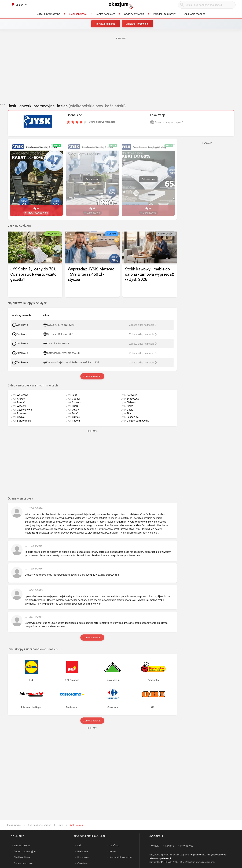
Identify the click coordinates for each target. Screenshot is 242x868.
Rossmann (83, 857)
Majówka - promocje (137, 24)
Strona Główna (22, 845)
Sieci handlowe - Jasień (39, 825)
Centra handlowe (23, 863)
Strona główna (14, 825)
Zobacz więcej (92, 376)
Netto (113, 851)
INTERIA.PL (167, 862)
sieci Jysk (27, 303)
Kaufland (114, 845)
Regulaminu (196, 855)
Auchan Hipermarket (121, 857)
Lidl (79, 845)
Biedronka (83, 851)
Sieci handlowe (22, 857)
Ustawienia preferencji (160, 858)
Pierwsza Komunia (105, 24)
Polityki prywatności (217, 855)
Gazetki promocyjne (25, 851)
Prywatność (187, 846)
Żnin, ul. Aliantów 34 (58, 343)
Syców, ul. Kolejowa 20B (60, 334)
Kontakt (155, 846)
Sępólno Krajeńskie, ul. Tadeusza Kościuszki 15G (73, 362)
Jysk (60, 825)
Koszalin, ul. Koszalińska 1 (61, 325)
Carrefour (83, 863)
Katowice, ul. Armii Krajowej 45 (64, 353)
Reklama (170, 846)
